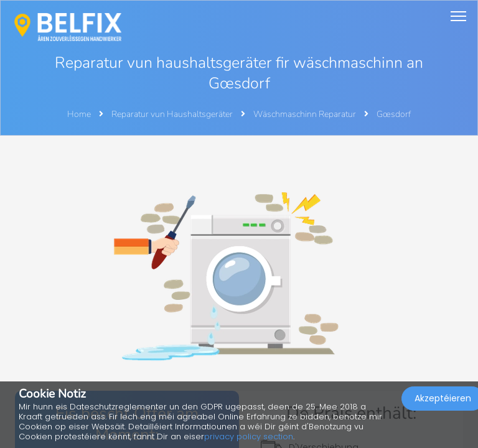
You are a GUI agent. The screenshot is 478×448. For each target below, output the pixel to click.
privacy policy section (249, 436)
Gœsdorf (394, 114)
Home (79, 114)
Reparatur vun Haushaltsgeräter (173, 114)
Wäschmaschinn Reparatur (306, 114)
